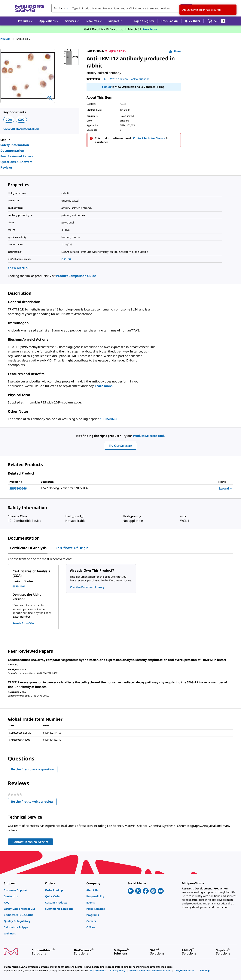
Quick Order (193, 21)
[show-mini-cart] (217, 21)
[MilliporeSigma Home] (29, 8)
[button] (144, 21)
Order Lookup (169, 21)
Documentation (12, 151)
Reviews (6, 167)
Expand (225, 488)
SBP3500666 (108, 419)
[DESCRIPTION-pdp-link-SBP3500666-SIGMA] (125, 488)
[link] (23, 890)
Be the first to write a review (34, 802)
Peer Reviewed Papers (17, 156)
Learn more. (104, 386)
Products (5, 39)
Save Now (150, 29)
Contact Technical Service (149, 138)
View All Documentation (21, 129)
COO (21, 120)
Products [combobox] (59, 8)
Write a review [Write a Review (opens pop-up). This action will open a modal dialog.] (119, 79)
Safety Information (15, 145)
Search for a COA (23, 623)
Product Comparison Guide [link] (76, 276)
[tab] (8, 39)
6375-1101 (19, 586)
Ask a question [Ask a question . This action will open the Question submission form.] (140, 79)
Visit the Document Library (87, 587)
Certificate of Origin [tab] (72, 548)
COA (9, 120)
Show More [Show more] (18, 268)
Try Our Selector (120, 446)
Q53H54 (66, 259)
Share (175, 51)
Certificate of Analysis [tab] (28, 548)
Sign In (107, 87)
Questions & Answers (16, 162)
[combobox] (122, 8)
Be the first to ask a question (33, 769)
